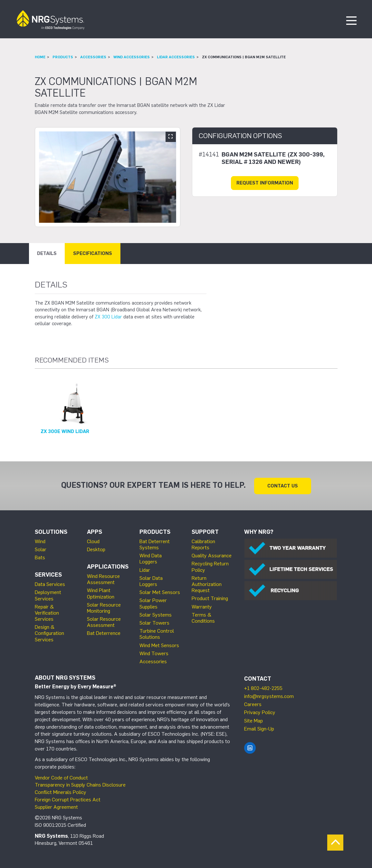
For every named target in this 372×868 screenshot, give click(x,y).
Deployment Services (48, 595)
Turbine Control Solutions (157, 634)
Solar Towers (154, 623)
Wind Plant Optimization (101, 593)
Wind (40, 541)
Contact (258, 678)
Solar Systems (156, 614)
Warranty (202, 606)
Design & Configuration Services (49, 633)
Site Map (253, 720)
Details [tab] (47, 253)
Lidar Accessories (176, 57)
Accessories (93, 57)
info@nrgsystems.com (269, 696)
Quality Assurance (212, 555)
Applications (108, 566)
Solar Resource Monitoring (104, 608)
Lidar (145, 570)
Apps (95, 532)
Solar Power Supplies (153, 603)
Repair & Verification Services (47, 613)
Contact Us (283, 486)
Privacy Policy (260, 712)
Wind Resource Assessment (103, 579)
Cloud (93, 541)
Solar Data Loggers (151, 581)
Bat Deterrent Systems (155, 544)
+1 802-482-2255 (263, 688)
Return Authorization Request (207, 584)
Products (63, 57)
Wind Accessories (132, 57)
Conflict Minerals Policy (61, 792)
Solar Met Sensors (160, 592)
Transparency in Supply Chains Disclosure (80, 784)
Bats (40, 557)
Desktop (96, 549)
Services (48, 574)
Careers (253, 704)
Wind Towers (154, 653)
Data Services (50, 584)
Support (205, 532)
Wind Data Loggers (151, 558)
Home (40, 57)
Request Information (265, 183)
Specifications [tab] (93, 253)
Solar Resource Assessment (104, 622)
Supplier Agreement (56, 807)
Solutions (51, 532)
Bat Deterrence (104, 633)
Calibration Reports (203, 544)
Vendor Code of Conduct (61, 777)
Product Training (210, 598)
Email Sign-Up (259, 728)
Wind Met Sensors (159, 645)
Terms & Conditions (203, 618)
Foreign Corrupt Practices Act (68, 799)
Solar (41, 549)
